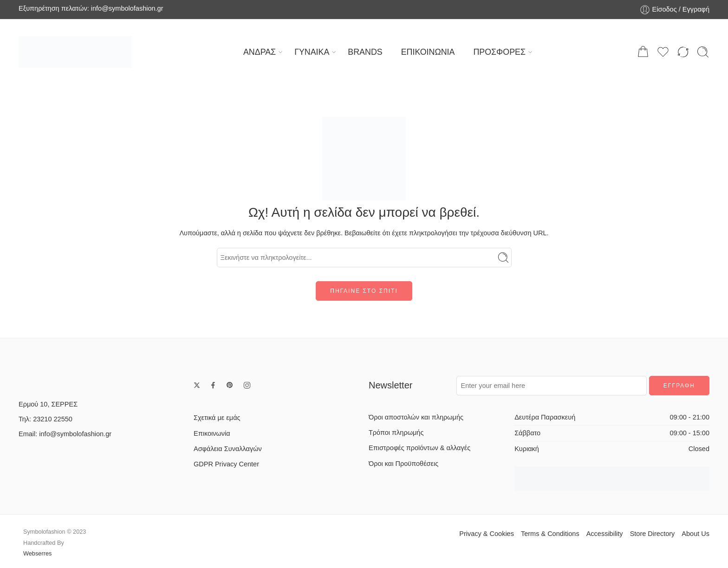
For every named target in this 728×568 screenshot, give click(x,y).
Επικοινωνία (212, 433)
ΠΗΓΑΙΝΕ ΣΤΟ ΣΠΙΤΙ (364, 291)
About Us (695, 534)
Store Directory (653, 534)
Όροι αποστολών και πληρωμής (416, 417)
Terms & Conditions (550, 534)
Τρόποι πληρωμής (396, 432)
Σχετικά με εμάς (217, 418)
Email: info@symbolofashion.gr (65, 434)
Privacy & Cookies (487, 534)
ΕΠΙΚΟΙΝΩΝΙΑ (428, 52)
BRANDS (365, 52)
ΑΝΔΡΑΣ (260, 52)
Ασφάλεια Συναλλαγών (228, 449)
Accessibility (605, 534)
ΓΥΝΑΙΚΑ (312, 52)
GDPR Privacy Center (226, 464)
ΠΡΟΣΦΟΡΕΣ (499, 52)
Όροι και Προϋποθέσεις (403, 464)
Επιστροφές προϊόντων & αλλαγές (419, 448)
